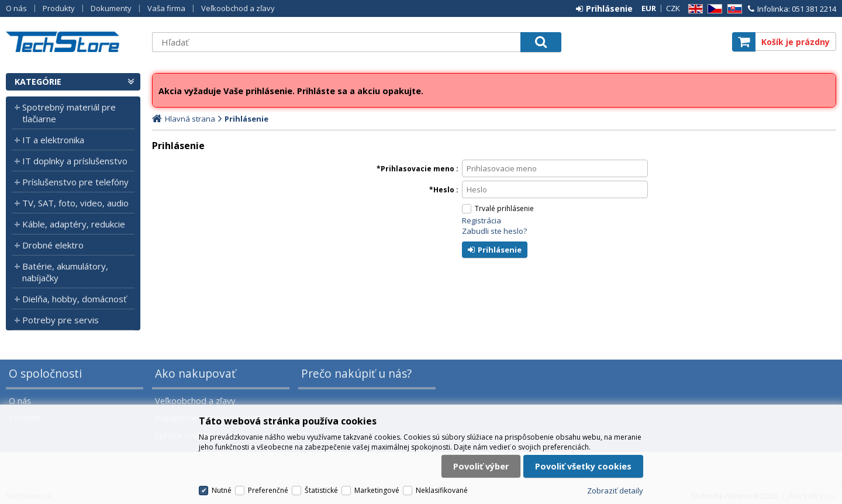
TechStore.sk (73, 42)
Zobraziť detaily (615, 491)
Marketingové (377, 490)
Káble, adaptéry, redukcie (74, 224)
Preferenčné (268, 490)
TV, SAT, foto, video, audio (75, 203)
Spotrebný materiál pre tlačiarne (69, 113)
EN (693, 9)
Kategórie (38, 82)
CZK (673, 8)
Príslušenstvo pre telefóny (75, 182)
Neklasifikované (442, 490)
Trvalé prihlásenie (504, 208)
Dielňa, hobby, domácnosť (74, 299)
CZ (713, 9)
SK (733, 9)
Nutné (222, 490)
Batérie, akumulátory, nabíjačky (65, 272)
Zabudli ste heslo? (494, 231)
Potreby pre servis (61, 320)
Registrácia (482, 220)
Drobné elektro (53, 245)
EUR (649, 8)
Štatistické (321, 490)
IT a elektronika (53, 140)
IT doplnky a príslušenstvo (75, 161)
